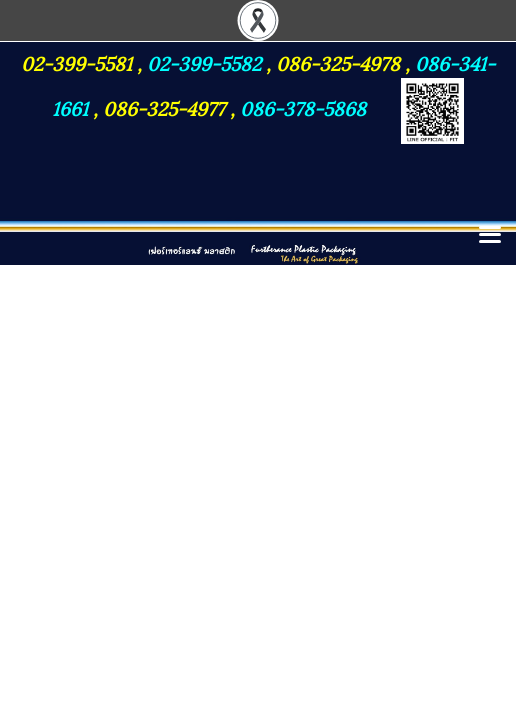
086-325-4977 (164, 107)
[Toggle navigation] (490, 236)
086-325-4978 (338, 62)
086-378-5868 (303, 107)
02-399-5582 (204, 62)
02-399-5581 (79, 62)
